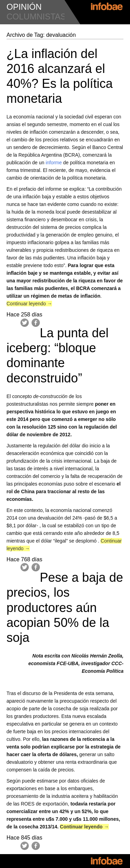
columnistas (36, 16)
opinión (24, 7)
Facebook (36, 323)
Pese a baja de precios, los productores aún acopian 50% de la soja (65, 607)
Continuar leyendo (29, 304)
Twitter (25, 323)
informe (54, 163)
